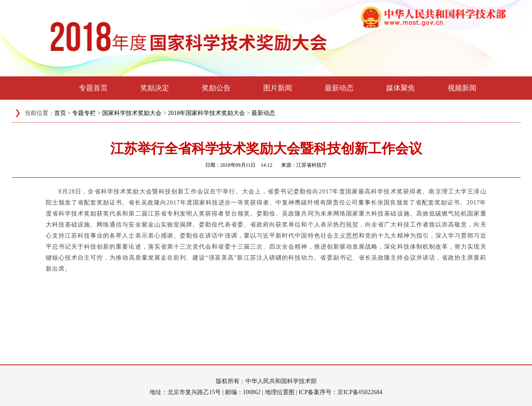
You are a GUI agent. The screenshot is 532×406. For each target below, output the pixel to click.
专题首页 (93, 88)
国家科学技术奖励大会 (132, 113)
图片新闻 (278, 88)
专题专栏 (84, 113)
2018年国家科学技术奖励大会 (206, 113)
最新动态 (339, 88)
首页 (60, 113)
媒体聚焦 (401, 88)
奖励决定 (155, 88)
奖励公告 (216, 88)
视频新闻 (462, 88)
